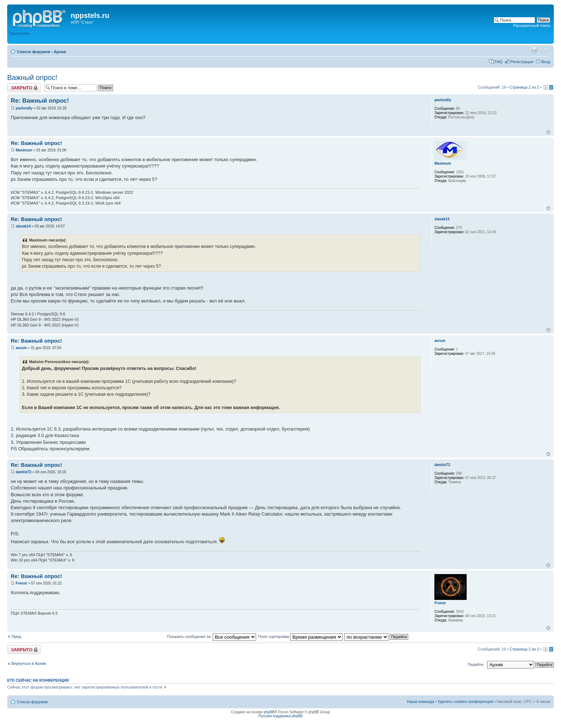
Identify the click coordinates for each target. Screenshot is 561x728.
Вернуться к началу (548, 132)
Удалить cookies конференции (465, 701)
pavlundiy (24, 108)
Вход (546, 62)
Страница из (524, 87)
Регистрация (522, 62)
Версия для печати (534, 50)
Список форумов (34, 52)
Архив (60, 52)
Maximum (24, 150)
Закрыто (24, 88)
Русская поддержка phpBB (280, 716)
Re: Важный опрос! (40, 101)
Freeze (22, 583)
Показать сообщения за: (211, 637)
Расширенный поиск (532, 25)
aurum (21, 348)
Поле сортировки (300, 637)
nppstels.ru (90, 15)
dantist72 (24, 472)
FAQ (499, 62)
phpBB (269, 712)
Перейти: (476, 664)
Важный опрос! (32, 78)
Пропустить (20, 33)
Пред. (17, 637)
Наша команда (420, 701)
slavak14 (23, 226)
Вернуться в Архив (29, 663)
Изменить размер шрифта (545, 50)
